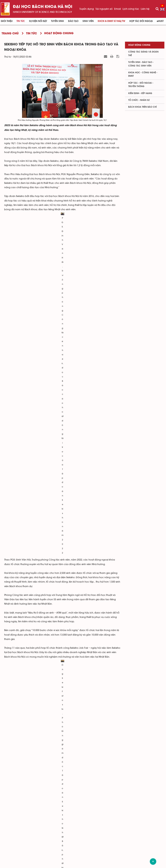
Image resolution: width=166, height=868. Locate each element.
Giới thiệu (7, 21)
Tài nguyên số (104, 9)
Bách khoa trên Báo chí (142, 107)
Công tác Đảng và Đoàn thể (143, 54)
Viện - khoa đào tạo (106, 818)
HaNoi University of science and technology (42, 12)
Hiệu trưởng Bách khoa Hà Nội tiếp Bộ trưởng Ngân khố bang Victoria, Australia (51, 791)
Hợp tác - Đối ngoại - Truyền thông (141, 85)
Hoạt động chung (139, 45)
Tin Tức (21, 21)
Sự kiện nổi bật (38, 21)
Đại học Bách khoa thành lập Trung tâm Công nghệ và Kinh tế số (43, 722)
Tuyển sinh (57, 21)
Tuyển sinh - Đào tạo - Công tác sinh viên (141, 64)
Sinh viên (88, 21)
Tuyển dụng (87, 9)
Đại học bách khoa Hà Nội (43, 7)
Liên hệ (145, 9)
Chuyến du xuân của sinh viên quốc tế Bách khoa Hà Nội (39, 750)
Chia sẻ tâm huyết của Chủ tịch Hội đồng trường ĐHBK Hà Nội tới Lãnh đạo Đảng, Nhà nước (58, 741)
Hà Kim (117, 682)
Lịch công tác (131, 9)
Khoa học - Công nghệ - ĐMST (143, 74)
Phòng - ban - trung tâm (109, 828)
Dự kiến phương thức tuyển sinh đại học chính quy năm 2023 (41, 736)
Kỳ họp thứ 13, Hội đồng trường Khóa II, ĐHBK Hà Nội (37, 717)
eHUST (160, 21)
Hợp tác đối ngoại (141, 21)
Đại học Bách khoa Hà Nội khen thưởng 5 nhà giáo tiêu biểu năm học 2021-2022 (52, 775)
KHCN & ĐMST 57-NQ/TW (111, 21)
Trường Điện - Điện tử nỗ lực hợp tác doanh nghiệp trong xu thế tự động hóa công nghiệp (56, 761)
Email (118, 9)
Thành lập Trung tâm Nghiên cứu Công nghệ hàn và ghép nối (41, 786)
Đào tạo (73, 21)
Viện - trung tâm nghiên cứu (111, 823)
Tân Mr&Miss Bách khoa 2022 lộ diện (28, 781)
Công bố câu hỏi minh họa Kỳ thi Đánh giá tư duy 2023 (38, 770)
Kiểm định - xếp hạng (140, 93)
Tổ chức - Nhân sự (139, 100)
